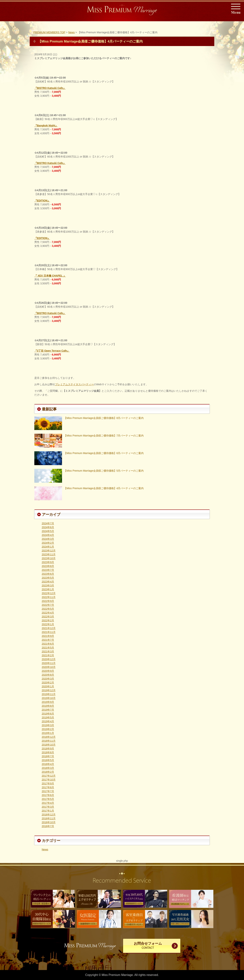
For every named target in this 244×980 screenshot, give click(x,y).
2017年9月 (48, 783)
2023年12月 (49, 551)
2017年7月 (48, 791)
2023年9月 (48, 562)
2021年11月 (49, 632)
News (45, 849)
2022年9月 (48, 601)
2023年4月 (48, 582)
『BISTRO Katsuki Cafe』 (50, 88)
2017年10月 (49, 780)
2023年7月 (48, 570)
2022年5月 (48, 609)
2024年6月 (48, 527)
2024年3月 (48, 539)
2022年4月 (48, 613)
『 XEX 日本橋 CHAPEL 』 (50, 276)
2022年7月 (48, 605)
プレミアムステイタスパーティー (74, 384)
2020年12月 (49, 659)
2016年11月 (49, 818)
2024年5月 (48, 531)
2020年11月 (49, 663)
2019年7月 (48, 710)
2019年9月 (48, 702)
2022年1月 (48, 624)
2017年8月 (48, 787)
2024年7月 (48, 523)
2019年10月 (49, 698)
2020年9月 (48, 671)
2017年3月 (48, 807)
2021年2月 (48, 655)
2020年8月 (48, 675)
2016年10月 (49, 822)
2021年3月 (48, 651)
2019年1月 (48, 733)
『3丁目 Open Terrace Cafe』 (52, 351)
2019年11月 (49, 694)
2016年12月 (49, 815)
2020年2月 (48, 683)
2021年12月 (49, 628)
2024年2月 (48, 543)
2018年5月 (48, 760)
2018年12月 (49, 737)
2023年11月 (49, 554)
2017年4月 (48, 803)
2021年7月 (48, 640)
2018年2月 (48, 772)
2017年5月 (48, 799)
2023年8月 (48, 566)
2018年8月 (48, 752)
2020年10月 (49, 667)
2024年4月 (48, 535)
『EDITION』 (42, 201)
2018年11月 (49, 741)
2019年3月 (48, 725)
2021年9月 (48, 636)
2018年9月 (48, 749)
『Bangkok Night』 (46, 126)
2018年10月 (49, 745)
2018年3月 (48, 768)
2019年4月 (48, 721)
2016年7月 (48, 826)
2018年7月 (48, 756)
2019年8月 (48, 706)
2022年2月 (48, 620)
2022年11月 (49, 597)
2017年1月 (48, 811)
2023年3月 (48, 585)
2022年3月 (48, 617)
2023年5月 (48, 578)
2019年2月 (48, 729)
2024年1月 (48, 547)
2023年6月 (48, 574)
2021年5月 (48, 648)
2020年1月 (48, 686)
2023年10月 (49, 558)
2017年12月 (49, 776)
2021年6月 (48, 644)
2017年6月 (48, 795)
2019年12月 (49, 690)
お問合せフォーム (148, 946)
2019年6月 (48, 714)
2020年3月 (48, 679)
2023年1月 (48, 589)
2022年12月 (49, 593)
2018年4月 (48, 764)
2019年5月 (48, 717)
